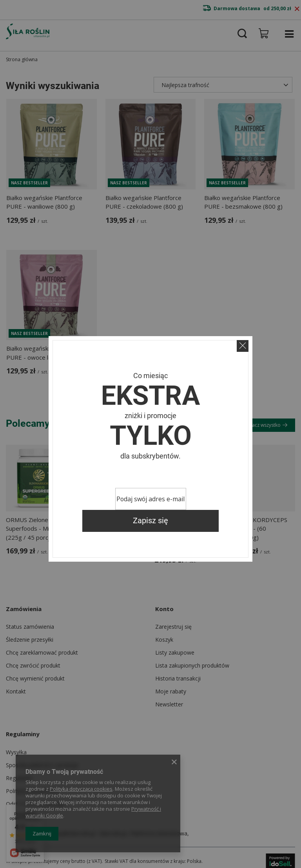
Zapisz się (150, 521)
